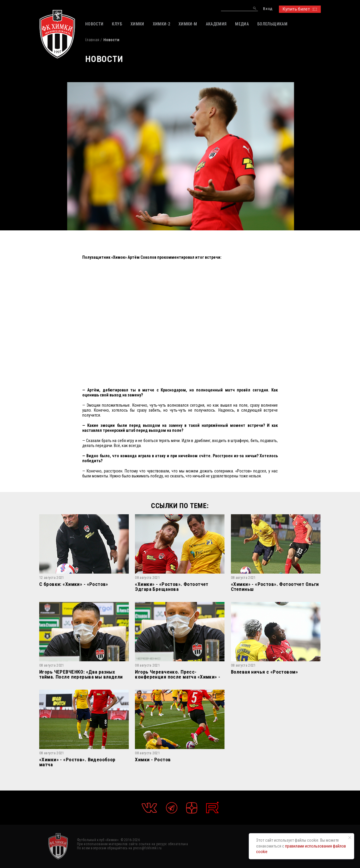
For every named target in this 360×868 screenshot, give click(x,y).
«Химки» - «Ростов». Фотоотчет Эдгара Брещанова (172, 587)
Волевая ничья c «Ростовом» (264, 672)
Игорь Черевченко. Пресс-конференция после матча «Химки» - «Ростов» (178, 674)
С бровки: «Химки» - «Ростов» (74, 584)
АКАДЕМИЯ (216, 24)
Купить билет (300, 9)
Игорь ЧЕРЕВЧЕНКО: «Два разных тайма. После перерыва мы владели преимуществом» (81, 674)
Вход (268, 9)
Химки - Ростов (153, 760)
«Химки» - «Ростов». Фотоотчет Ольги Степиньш (275, 587)
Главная (92, 40)
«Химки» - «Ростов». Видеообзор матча (77, 762)
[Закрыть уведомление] (350, 838)
